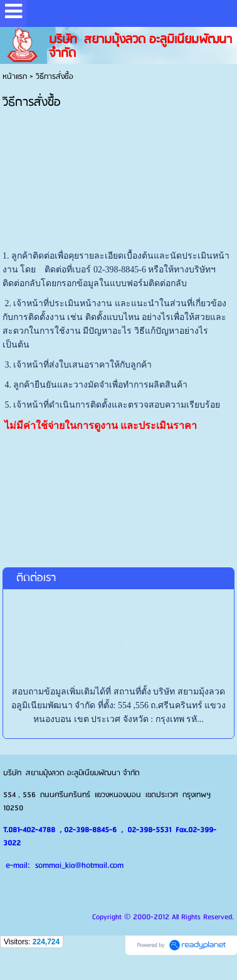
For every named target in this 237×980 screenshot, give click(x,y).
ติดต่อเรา (36, 578)
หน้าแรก (15, 77)
